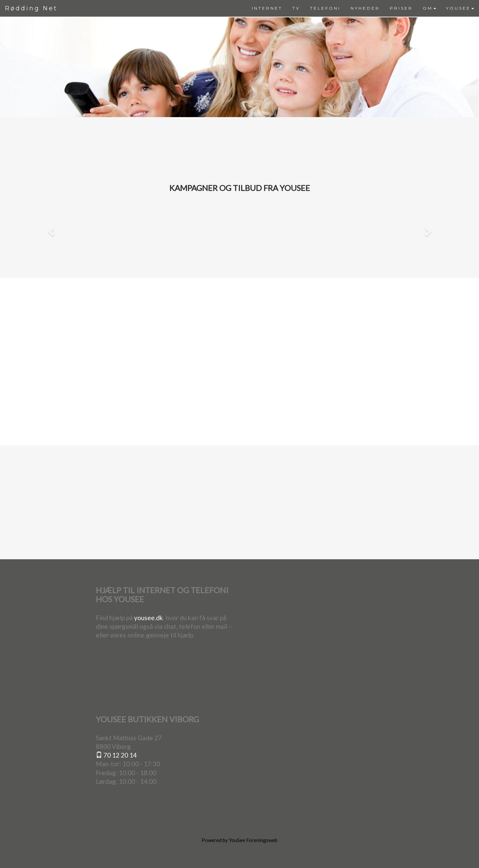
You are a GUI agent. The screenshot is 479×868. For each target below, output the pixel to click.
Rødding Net (31, 8)
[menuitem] (267, 8)
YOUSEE (460, 8)
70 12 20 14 (116, 755)
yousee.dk (149, 618)
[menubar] (363, 8)
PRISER (401, 8)
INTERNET (267, 8)
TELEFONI (325, 8)
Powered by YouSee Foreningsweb (239, 840)
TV (296, 8)
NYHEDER (365, 8)
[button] (50, 230)
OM (429, 8)
